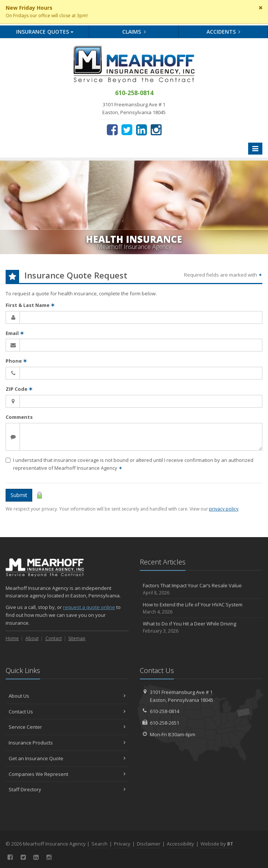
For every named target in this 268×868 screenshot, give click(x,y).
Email (15, 333)
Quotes (45, 32)
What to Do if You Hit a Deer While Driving (201, 628)
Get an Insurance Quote (67, 758)
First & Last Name (30, 305)
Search (100, 844)
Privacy (122, 844)
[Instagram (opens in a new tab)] (156, 130)
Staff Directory (67, 789)
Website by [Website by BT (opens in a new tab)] (217, 844)
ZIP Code (19, 389)
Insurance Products (67, 743)
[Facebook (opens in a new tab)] (112, 130)
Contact (54, 638)
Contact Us (67, 712)
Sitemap (77, 638)
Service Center (67, 727)
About (32, 638)
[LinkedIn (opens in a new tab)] (141, 130)
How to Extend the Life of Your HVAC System (201, 608)
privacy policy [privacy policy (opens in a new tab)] (224, 509)
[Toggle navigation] (255, 149)
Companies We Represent (67, 774)
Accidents (224, 32)
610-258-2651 (165, 723)
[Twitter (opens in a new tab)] (127, 130)
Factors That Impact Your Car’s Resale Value (201, 589)
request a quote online (89, 607)
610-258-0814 (165, 711)
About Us (67, 696)
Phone (16, 361)
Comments (19, 417)
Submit (19, 495)
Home (12, 638)
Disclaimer (149, 844)
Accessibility (180, 844)
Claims (134, 32)
